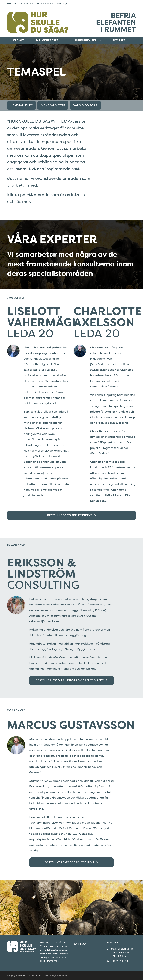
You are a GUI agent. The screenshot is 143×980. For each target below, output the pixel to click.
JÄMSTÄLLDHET (22, 105)
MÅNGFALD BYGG (53, 105)
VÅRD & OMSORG (85, 105)
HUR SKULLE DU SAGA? (29, 975)
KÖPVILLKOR (80, 944)
